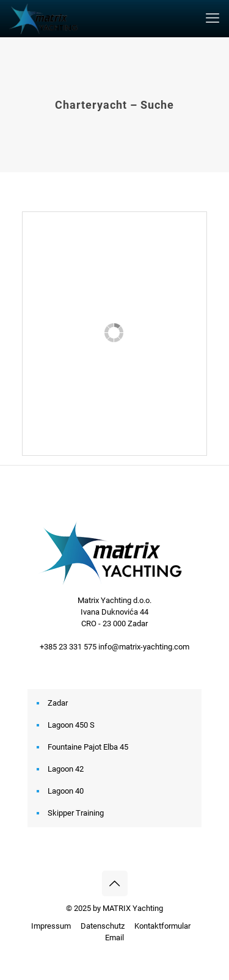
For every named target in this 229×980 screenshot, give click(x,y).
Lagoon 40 (66, 791)
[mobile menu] (213, 18)
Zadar (58, 703)
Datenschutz (103, 926)
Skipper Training (76, 813)
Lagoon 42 (66, 769)
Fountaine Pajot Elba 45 (88, 747)
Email (114, 938)
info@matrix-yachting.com (144, 647)
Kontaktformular (162, 926)
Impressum (51, 926)
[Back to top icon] (115, 883)
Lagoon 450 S (71, 725)
